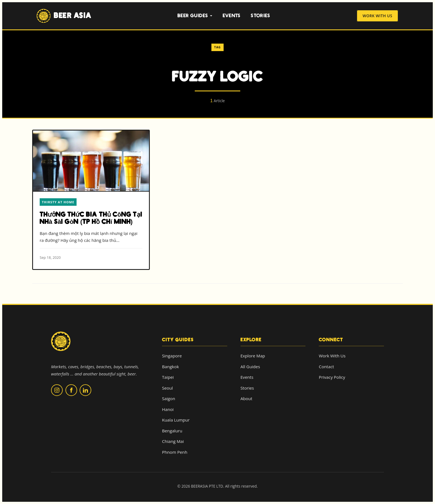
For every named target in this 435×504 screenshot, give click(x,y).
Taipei (168, 377)
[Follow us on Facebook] (71, 390)
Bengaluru (172, 431)
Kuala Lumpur (176, 420)
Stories (261, 16)
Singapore (172, 356)
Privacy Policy (332, 377)
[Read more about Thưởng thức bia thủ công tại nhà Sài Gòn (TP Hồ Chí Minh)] (91, 200)
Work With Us (377, 16)
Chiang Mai (173, 441)
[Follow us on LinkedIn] (85, 390)
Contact (326, 367)
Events (232, 16)
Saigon (169, 398)
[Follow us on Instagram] (57, 390)
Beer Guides (195, 16)
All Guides (250, 367)
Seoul (167, 388)
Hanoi (168, 409)
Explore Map (253, 356)
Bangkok (170, 367)
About (246, 398)
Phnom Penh (175, 452)
